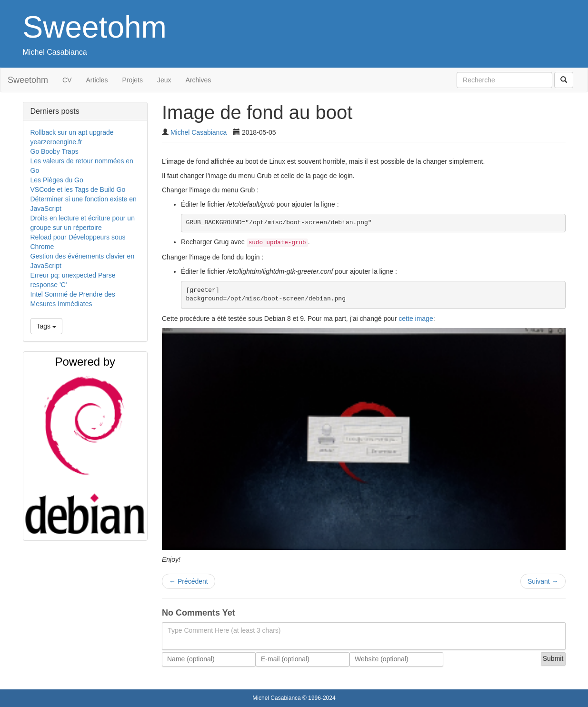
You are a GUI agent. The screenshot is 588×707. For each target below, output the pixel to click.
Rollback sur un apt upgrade (72, 132)
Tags (46, 326)
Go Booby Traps (55, 151)
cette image (416, 319)
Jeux (164, 80)
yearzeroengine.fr (56, 142)
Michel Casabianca (55, 52)
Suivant (543, 581)
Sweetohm (95, 27)
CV (67, 80)
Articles (97, 80)
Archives (199, 80)
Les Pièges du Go (57, 180)
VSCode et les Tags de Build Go (78, 189)
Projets (132, 80)
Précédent (189, 581)
